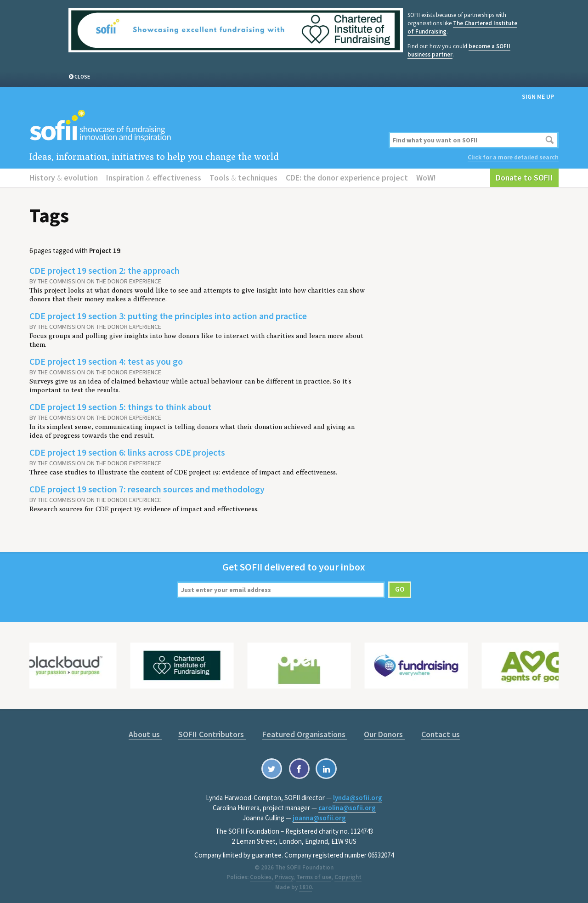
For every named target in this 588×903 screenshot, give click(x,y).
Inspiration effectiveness (154, 178)
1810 (305, 887)
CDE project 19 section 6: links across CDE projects (127, 452)
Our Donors (384, 734)
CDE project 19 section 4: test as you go (106, 361)
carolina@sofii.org (347, 808)
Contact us (441, 734)
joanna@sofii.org (319, 818)
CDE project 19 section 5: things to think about (120, 407)
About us (145, 734)
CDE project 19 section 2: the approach (105, 270)
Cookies (261, 877)
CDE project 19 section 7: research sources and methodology (147, 489)
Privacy (284, 877)
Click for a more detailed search (513, 157)
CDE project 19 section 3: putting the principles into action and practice (168, 316)
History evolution (64, 178)
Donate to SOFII (524, 178)
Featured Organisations (305, 734)
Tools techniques (243, 178)
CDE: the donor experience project (347, 178)
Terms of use (314, 877)
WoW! (426, 178)
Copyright (348, 877)
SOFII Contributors (212, 734)
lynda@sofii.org (358, 798)
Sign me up (538, 96)
